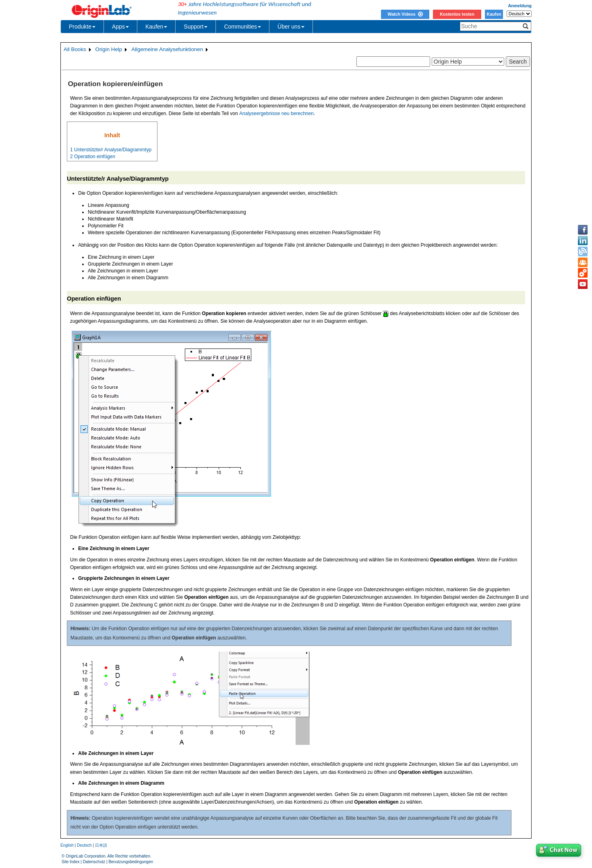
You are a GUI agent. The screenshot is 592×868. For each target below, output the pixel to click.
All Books (75, 49)
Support (196, 27)
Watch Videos (405, 14)
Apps (120, 27)
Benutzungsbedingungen (131, 862)
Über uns (291, 27)
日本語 (101, 845)
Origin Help (109, 49)
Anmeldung (520, 6)
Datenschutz (94, 862)
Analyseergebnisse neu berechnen (276, 113)
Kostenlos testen (457, 14)
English (67, 845)
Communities (242, 27)
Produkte (82, 27)
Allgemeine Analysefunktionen (167, 49)
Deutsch (84, 845)
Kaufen (494, 14)
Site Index (70, 862)
